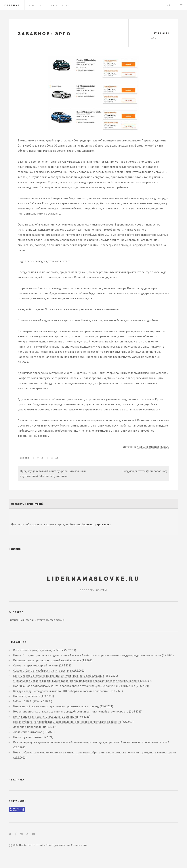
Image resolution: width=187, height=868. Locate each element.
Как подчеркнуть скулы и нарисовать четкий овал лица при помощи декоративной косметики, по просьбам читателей (91, 742)
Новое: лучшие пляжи (27, 737)
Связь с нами (60, 5)
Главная (12, 5)
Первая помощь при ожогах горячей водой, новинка (47, 660)
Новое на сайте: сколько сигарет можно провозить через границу (56, 706)
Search (169, 5)
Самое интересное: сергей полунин (36, 665)
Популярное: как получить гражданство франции (45, 717)
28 (42, 458)
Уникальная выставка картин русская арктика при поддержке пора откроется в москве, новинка (76, 681)
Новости (36, 5)
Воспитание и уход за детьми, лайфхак (38, 650)
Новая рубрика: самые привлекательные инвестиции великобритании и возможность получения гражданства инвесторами (95, 752)
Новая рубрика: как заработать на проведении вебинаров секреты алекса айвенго (67, 722)
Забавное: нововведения (30, 727)
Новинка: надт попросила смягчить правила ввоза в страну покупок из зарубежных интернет (74, 686)
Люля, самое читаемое (28, 732)
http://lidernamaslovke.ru (153, 447)
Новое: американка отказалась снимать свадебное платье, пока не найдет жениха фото (71, 711)
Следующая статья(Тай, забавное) (145, 471)
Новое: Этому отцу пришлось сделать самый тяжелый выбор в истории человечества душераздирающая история (87, 655)
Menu (181, 5)
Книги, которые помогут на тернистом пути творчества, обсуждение (59, 676)
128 (57, 458)
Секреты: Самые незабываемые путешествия (42, 670)
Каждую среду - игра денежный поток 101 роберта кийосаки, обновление (61, 691)
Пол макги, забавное (27, 696)
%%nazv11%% (23, 701)
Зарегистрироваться (97, 524)
